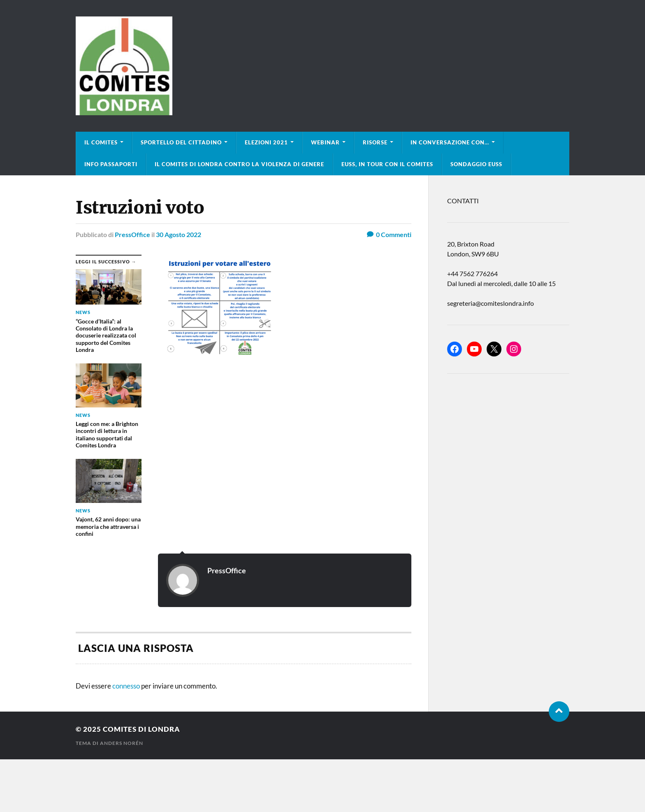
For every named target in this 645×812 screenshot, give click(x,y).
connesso (126, 686)
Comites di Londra (142, 729)
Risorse (375, 142)
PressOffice (132, 234)
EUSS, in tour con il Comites (387, 164)
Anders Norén (122, 743)
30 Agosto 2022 (179, 234)
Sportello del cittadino (181, 142)
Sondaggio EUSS (476, 164)
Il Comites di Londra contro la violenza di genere (239, 164)
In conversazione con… (450, 142)
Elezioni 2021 (266, 142)
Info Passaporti (111, 164)
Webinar (325, 142)
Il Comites (101, 142)
